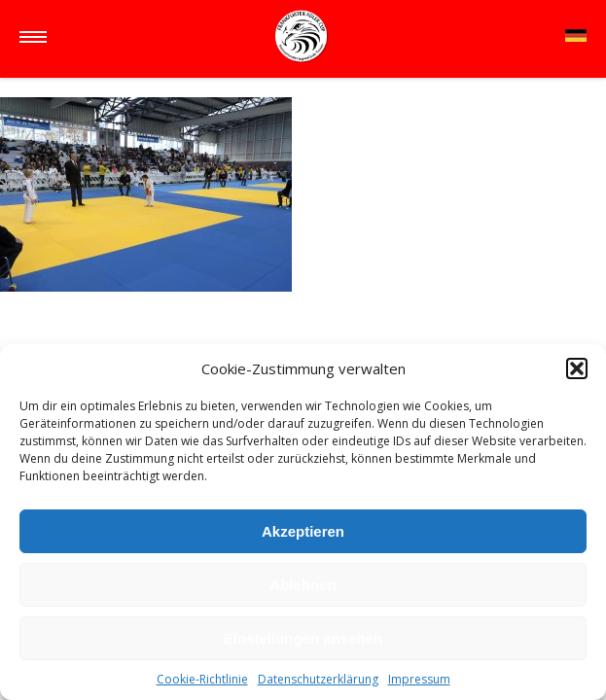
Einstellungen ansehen (303, 638)
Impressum (419, 679)
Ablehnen (303, 585)
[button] (577, 368)
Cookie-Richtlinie (202, 679)
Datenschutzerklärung (318, 679)
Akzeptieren (303, 531)
